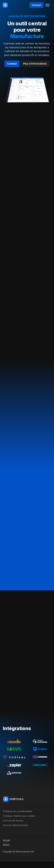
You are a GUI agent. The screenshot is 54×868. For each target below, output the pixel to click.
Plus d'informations (35, 64)
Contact (36, 5)
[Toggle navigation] (48, 5)
